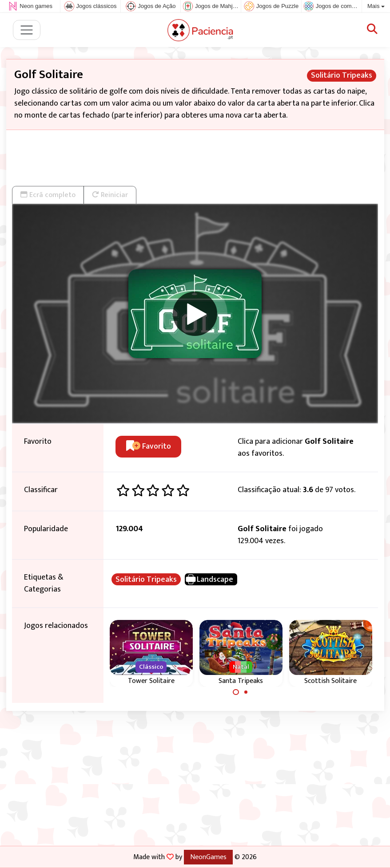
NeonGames (208, 857)
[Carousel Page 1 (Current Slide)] (236, 692)
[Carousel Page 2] (246, 692)
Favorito (149, 446)
